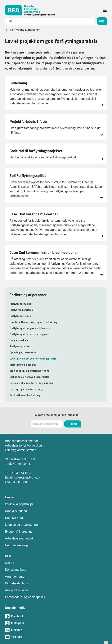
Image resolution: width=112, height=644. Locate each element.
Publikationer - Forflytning (25, 395)
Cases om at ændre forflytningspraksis (31, 383)
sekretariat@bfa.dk (27, 477)
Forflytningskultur (20, 346)
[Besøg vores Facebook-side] (56, 616)
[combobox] (50, 21)
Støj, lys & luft (14, 518)
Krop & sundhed (16, 511)
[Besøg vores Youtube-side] (56, 637)
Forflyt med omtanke (22, 310)
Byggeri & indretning (19, 532)
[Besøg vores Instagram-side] (56, 623)
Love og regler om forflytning (26, 389)
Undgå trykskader (20, 340)
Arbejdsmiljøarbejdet (19, 538)
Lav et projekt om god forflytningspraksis (33, 359)
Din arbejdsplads (16, 583)
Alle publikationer (17, 590)
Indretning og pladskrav (23, 365)
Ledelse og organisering (21, 525)
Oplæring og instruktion (23, 352)
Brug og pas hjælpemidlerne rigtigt (29, 371)
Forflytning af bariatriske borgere (28, 334)
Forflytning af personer (25, 30)
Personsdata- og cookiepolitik (25, 597)
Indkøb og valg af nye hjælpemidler (29, 377)
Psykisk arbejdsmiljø (19, 504)
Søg (102, 21)
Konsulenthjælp (16, 570)
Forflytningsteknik (20, 316)
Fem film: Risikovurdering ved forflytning (33, 322)
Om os (9, 563)
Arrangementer (15, 576)
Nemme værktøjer (17, 545)
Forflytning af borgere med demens (30, 328)
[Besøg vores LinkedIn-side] (56, 630)
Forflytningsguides (20, 304)
